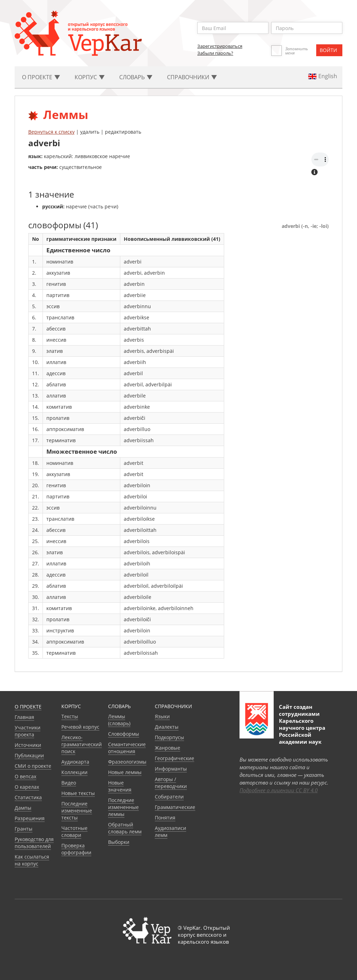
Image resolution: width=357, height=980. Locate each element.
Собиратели (169, 797)
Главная (24, 717)
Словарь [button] (136, 77)
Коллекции (74, 772)
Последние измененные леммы (123, 807)
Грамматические (175, 807)
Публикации (29, 755)
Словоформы (124, 734)
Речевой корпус (80, 727)
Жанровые (168, 748)
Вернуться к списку (51, 132)
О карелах (27, 787)
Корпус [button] (90, 77)
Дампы (23, 808)
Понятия (165, 818)
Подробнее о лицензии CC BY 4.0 (279, 790)
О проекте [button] (41, 77)
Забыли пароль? (215, 53)
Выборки (119, 842)
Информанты (171, 769)
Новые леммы (125, 772)
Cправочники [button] (192, 77)
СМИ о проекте (33, 766)
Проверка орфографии (76, 849)
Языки (162, 716)
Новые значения (120, 786)
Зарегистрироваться (220, 46)
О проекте (28, 707)
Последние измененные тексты (77, 811)
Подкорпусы (169, 737)
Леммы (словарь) (119, 720)
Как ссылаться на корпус (32, 860)
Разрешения (30, 818)
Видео (69, 783)
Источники (28, 745)
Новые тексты (78, 793)
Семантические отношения (127, 748)
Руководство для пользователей (34, 843)
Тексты (70, 716)
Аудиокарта (75, 762)
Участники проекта (28, 731)
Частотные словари (74, 831)
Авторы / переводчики (171, 783)
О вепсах (25, 776)
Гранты (24, 829)
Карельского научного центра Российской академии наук (302, 731)
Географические (174, 758)
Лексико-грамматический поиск (82, 744)
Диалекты (167, 727)
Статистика (28, 797)
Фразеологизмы (127, 762)
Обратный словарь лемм (125, 828)
